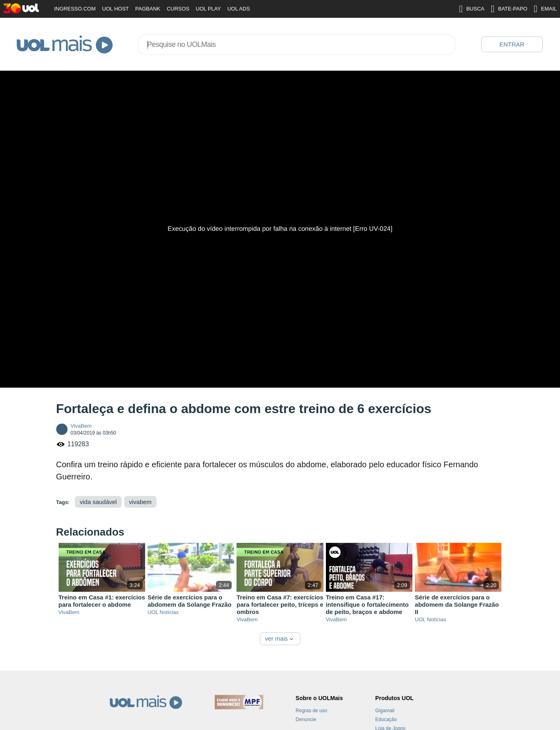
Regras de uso (311, 711)
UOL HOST (116, 9)
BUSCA (472, 9)
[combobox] (297, 45)
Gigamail (385, 711)
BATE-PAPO (509, 9)
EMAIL (545, 9)
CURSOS (178, 9)
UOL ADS (239, 9)
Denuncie (306, 719)
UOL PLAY (208, 9)
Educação (386, 719)
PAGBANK (148, 9)
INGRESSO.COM (75, 9)
